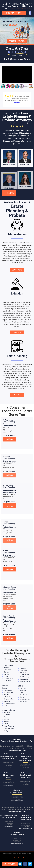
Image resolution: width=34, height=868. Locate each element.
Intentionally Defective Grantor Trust (17, 380)
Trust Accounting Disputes (12, 322)
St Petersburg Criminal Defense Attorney (9, 775)
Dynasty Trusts (26, 373)
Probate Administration (22, 260)
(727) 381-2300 (9, 455)
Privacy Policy (14, 858)
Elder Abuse (28, 320)
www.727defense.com (8, 786)
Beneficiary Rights (17, 320)
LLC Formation (16, 384)
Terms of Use (26, 858)
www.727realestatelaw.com (17, 801)
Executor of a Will (8, 260)
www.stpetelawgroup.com (17, 750)
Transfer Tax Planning (18, 389)
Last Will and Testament (23, 382)
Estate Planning (17, 356)
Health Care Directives (21, 378)
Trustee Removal (20, 324)
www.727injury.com (8, 767)
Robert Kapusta (9, 177)
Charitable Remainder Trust (12, 373)
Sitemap (20, 858)
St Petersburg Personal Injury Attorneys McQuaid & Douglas (8, 756)
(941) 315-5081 (9, 585)
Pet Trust (24, 384)
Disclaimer (7, 858)
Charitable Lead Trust (24, 371)
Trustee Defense (9, 324)
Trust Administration (17, 263)
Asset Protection (17, 369)
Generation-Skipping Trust (11, 376)
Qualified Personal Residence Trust (21, 387)
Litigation (17, 294)
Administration (17, 234)
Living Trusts (6, 384)
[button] (30, 13)
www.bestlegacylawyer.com (25, 786)
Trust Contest (26, 322)
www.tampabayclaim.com (25, 769)
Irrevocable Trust (9, 382)
